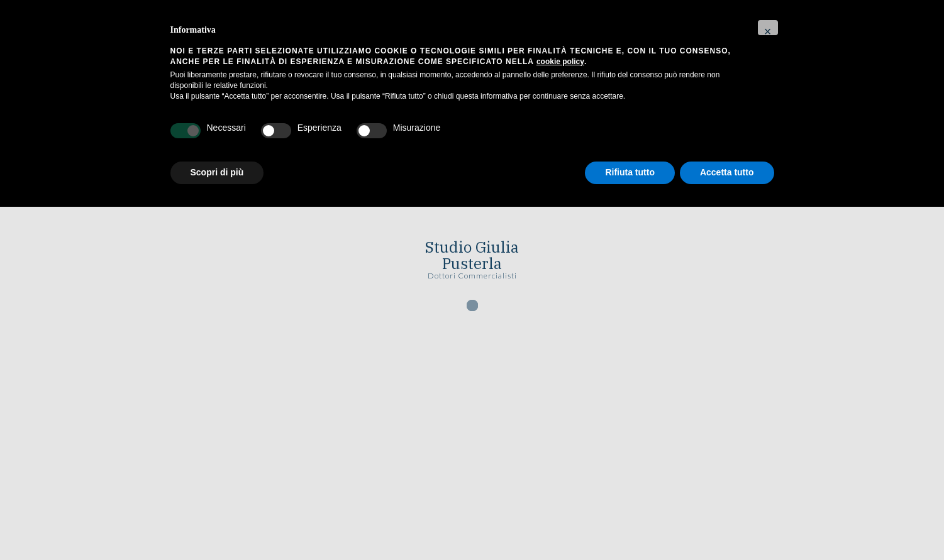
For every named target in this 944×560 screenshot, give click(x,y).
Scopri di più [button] (217, 172)
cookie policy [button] (560, 62)
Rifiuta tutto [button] (630, 172)
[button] (768, 28)
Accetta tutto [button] (727, 172)
